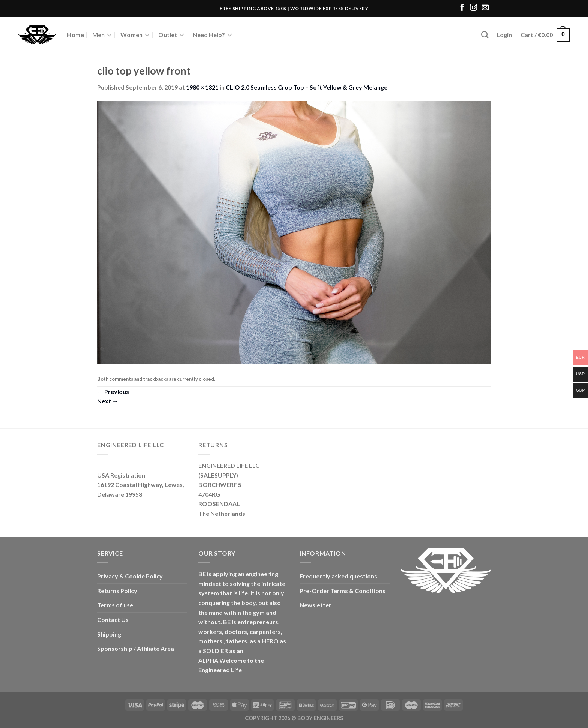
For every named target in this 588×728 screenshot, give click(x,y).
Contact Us (113, 619)
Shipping (109, 634)
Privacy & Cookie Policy (130, 576)
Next (108, 401)
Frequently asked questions (338, 576)
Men (102, 35)
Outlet (171, 35)
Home (76, 35)
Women (135, 35)
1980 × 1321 (202, 87)
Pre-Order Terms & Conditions (343, 591)
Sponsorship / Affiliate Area (136, 648)
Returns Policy (117, 591)
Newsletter (316, 605)
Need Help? (213, 35)
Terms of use (115, 605)
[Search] (485, 35)
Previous (113, 392)
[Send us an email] (485, 8)
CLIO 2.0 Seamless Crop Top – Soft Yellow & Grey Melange (307, 87)
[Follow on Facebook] (462, 8)
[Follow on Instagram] (473, 8)
